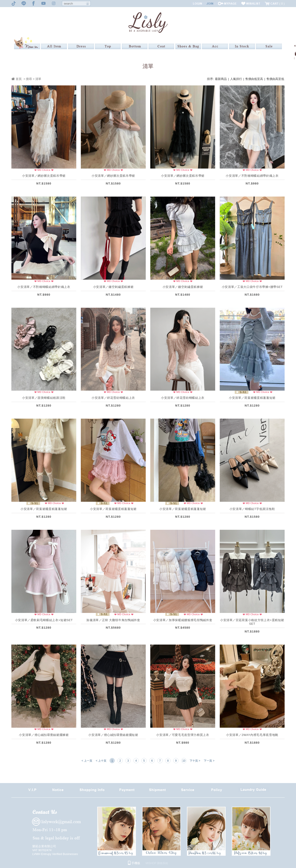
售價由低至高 (254, 79)
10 (184, 761)
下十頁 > (195, 761)
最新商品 (221, 79)
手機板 (134, 863)
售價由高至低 (275, 79)
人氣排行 (236, 79)
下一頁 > (209, 761)
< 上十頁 (101, 761)
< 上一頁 (87, 761)
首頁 (17, 79)
